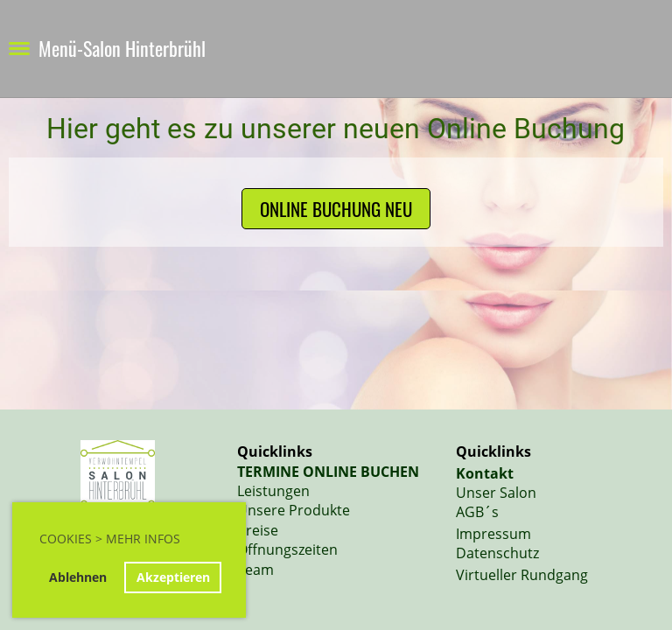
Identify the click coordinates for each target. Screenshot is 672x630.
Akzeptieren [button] (173, 577)
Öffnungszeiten (287, 549)
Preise (258, 530)
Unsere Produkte (294, 510)
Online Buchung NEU (336, 209)
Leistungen (273, 491)
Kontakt (485, 473)
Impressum (493, 534)
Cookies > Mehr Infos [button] (110, 539)
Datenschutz (497, 553)
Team (255, 570)
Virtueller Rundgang (522, 575)
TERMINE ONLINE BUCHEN (328, 472)
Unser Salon (496, 493)
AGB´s (477, 512)
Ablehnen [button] (78, 577)
